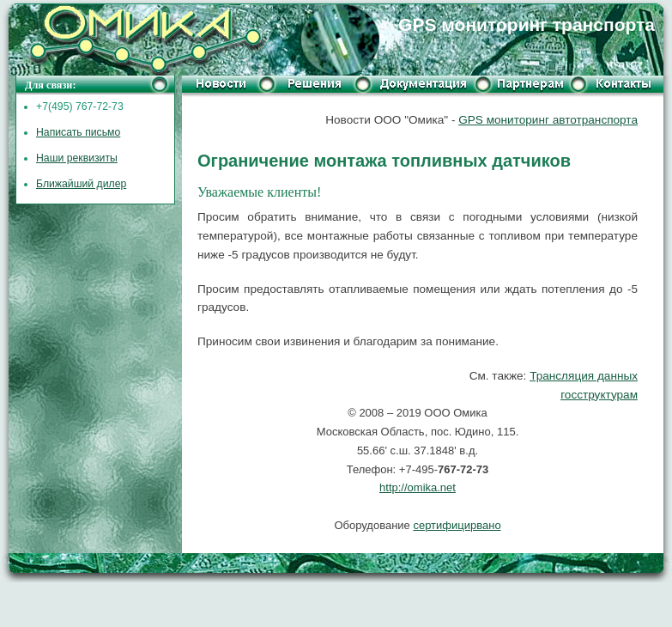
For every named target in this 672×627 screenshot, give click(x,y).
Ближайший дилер (81, 184)
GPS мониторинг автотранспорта (548, 120)
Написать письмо (78, 132)
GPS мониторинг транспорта (527, 24)
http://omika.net (418, 487)
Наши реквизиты (77, 158)
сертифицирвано (457, 525)
